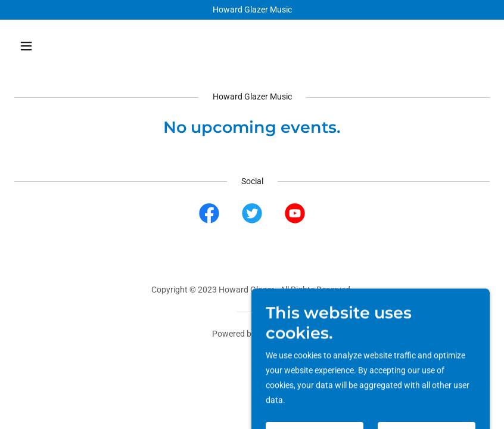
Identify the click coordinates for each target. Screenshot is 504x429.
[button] (69, 46)
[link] (209, 216)
